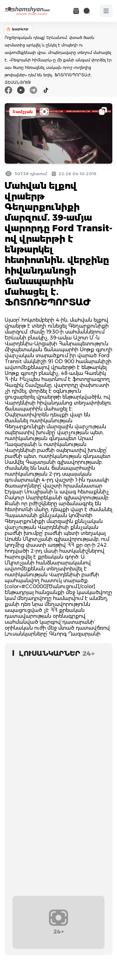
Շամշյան (23, 112)
